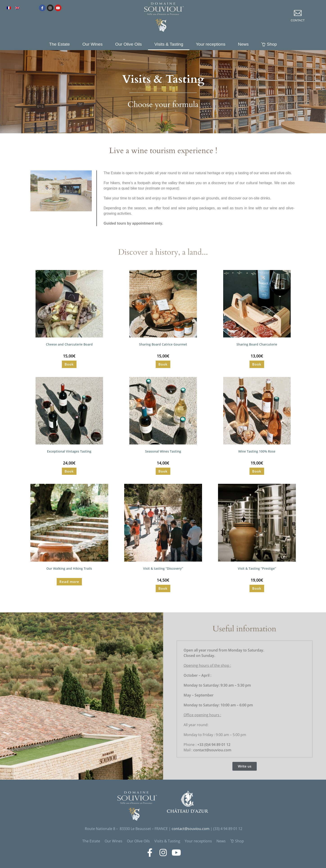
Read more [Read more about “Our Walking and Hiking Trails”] (69, 582)
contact (298, 20)
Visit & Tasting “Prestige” (257, 568)
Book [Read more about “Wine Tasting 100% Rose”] (257, 471)
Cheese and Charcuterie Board (69, 344)
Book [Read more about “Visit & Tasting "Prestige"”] (257, 588)
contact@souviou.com (191, 829)
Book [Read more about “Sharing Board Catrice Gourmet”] (163, 364)
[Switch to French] (9, 8)
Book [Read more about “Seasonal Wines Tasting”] (163, 471)
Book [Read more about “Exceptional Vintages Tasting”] (69, 471)
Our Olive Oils (128, 44)
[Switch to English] (17, 8)
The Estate (59, 44)
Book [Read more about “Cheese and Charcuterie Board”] (69, 364)
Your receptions (210, 44)
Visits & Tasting (169, 44)
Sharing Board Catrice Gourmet (163, 344)
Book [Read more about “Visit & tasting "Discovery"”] (163, 588)
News (243, 44)
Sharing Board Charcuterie (257, 344)
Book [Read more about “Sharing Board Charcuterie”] (257, 364)
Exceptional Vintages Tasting (69, 451)
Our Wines (92, 44)
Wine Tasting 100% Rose (257, 451)
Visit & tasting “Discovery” (163, 568)
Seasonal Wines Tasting (163, 451)
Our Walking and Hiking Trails (69, 568)
